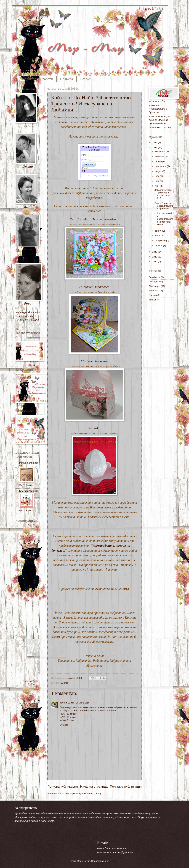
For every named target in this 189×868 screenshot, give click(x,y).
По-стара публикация (126, 787)
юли (158, 176)
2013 (155, 252)
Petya (86, 188)
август (159, 171)
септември (161, 166)
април (159, 231)
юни (158, 181)
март (158, 236)
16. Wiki (94, 428)
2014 (155, 147)
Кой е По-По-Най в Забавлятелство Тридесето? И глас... (164, 219)
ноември (160, 156)
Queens (153, 295)
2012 (155, 257)
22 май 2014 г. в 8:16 (79, 703)
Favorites (154, 291)
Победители (155, 282)
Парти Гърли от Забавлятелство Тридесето (164, 206)
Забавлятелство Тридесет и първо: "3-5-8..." (163, 194)
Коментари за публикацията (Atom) (82, 794)
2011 (155, 262)
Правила (66, 79)
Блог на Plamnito (29, 491)
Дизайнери (155, 277)
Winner (64, 683)
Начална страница (94, 787)
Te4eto (63, 703)
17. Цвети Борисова (94, 361)
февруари (161, 241)
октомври (160, 161)
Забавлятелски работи (36, 79)
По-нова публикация (63, 787)
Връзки (86, 79)
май (157, 186)
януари (159, 246)
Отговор (64, 725)
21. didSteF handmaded (94, 287)
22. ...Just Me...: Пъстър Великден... (94, 219)
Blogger (114, 861)
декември (160, 151)
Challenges (155, 286)
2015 (155, 142)
